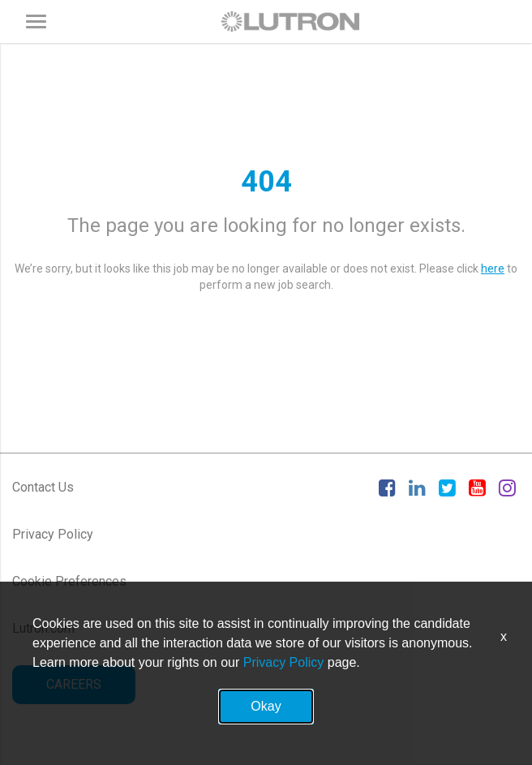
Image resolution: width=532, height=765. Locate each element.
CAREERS (74, 684)
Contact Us (43, 487)
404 (266, 182)
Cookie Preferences (69, 581)
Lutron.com (43, 628)
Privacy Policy (53, 534)
